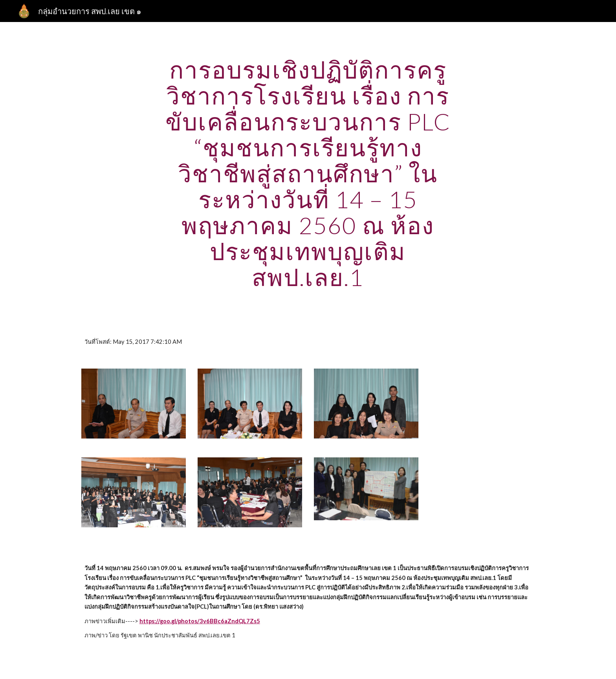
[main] (308, 173)
